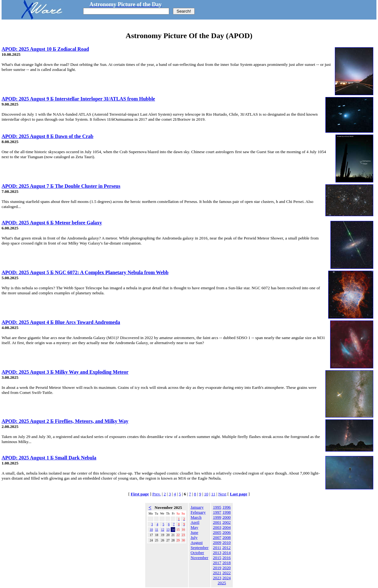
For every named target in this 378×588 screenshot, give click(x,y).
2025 (222, 583)
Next (222, 494)
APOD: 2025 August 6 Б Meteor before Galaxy (52, 223)
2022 (227, 573)
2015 (217, 558)
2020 (227, 568)
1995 (217, 507)
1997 (217, 512)
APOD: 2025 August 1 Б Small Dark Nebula (49, 458)
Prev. (157, 494)
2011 (217, 548)
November (199, 558)
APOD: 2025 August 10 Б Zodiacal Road (45, 49)
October (197, 553)
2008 (227, 537)
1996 (227, 507)
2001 (217, 522)
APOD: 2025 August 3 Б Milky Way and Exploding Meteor (65, 372)
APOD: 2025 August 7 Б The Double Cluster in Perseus (61, 186)
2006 (227, 532)
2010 (227, 542)
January (197, 507)
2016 (227, 558)
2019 (217, 568)
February (198, 512)
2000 (227, 517)
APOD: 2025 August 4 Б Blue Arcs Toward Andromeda (61, 322)
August (197, 542)
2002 (227, 522)
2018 (227, 563)
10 (206, 494)
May (194, 527)
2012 (227, 548)
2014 (227, 553)
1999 (217, 517)
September (200, 548)
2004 (227, 527)
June (194, 532)
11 (213, 494)
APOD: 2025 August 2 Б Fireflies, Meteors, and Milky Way (65, 421)
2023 (217, 578)
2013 (217, 553)
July (194, 537)
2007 (217, 537)
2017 (217, 563)
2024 (227, 578)
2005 (217, 532)
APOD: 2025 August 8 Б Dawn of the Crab (47, 136)
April (195, 522)
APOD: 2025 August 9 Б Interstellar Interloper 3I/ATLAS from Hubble (78, 99)
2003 (217, 527)
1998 (227, 512)
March (196, 517)
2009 (217, 542)
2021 (217, 573)
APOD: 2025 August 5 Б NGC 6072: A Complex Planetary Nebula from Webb (85, 272)
